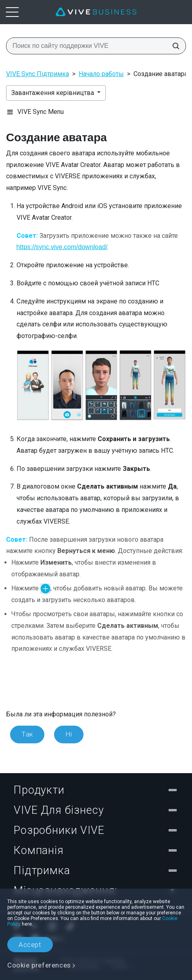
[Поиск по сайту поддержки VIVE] (173, 46)
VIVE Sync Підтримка (38, 74)
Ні (69, 734)
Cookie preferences (39, 965)
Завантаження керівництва (53, 93)
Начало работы (101, 74)
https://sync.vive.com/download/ (62, 247)
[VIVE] (96, 12)
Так (27, 734)
